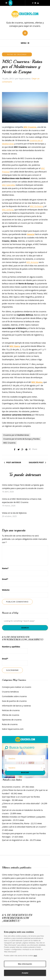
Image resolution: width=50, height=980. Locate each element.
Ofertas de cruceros (11, 715)
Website (6, 590)
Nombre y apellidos (15, 650)
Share (33, 449)
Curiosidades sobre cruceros (14, 696)
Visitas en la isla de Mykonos (14, 513)
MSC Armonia (32, 262)
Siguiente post (36, 462)
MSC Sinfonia (8, 210)
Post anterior (14, 462)
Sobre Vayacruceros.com (13, 729)
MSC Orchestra (37, 206)
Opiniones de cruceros (12, 720)
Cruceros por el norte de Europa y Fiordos (22, 439)
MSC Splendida (8, 185)
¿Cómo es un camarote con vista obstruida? (21, 803)
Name (5, 568)
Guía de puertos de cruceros (14, 701)
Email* (15, 662)
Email (5, 579)
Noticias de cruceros (11, 710)
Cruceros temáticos (10, 692)
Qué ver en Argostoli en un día (15, 840)
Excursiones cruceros (11, 787)
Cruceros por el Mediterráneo (16, 435)
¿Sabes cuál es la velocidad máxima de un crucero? (24, 827)
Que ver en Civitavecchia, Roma (16, 823)
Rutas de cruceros (17, 54)
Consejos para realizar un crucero (17, 687)
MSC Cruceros (9, 443)
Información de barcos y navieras (16, 706)
